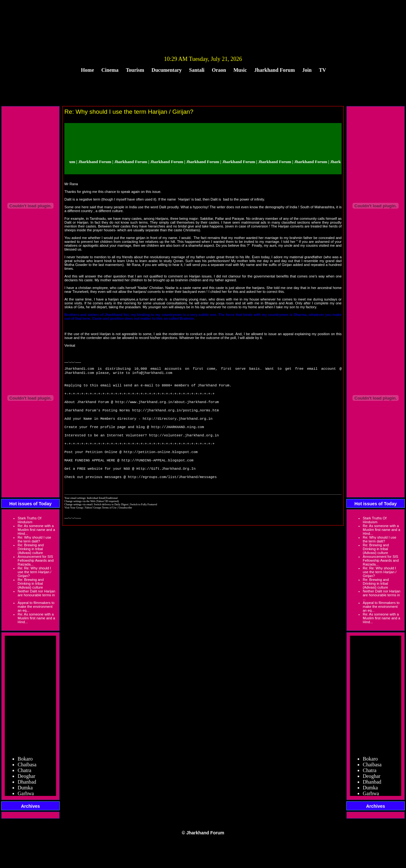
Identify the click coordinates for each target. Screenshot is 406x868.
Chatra (25, 772)
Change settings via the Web (80, 518)
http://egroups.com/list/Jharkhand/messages (172, 494)
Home (87, 70)
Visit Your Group (74, 525)
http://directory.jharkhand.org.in (178, 427)
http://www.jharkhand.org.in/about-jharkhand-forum (167, 407)
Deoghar (26, 777)
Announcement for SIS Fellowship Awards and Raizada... (36, 560)
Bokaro (25, 760)
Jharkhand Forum (274, 70)
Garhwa (26, 795)
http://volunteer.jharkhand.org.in (184, 446)
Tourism (135, 70)
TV (322, 70)
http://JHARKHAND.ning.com (178, 436)
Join (307, 70)
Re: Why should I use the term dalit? (34, 539)
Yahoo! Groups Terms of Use (101, 525)
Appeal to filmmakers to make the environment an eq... (36, 607)
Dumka (25, 789)
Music (240, 70)
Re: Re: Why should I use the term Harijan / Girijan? (34, 572)
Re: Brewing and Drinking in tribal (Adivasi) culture (31, 549)
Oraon (219, 70)
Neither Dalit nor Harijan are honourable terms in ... (36, 595)
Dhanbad (27, 783)
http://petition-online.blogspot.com (161, 465)
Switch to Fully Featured (144, 522)
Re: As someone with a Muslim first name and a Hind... (36, 530)
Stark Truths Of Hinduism (29, 520)
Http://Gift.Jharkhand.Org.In (166, 484)
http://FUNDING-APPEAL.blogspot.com (157, 475)
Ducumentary (167, 70)
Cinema (110, 70)
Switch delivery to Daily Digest (111, 522)
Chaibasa (27, 766)
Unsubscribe (125, 525)
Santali (197, 70)
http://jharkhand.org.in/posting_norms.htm (175, 417)
